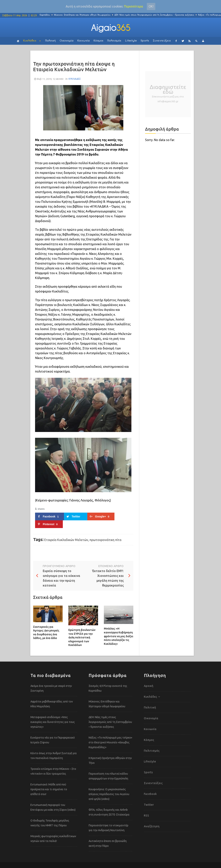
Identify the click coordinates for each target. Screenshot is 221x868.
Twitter (149, 805)
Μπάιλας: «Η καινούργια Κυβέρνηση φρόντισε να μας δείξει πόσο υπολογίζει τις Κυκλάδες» (118, 636)
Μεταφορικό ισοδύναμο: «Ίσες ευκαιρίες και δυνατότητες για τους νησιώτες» (53, 722)
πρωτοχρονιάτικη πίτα (105, 540)
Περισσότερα (134, 6)
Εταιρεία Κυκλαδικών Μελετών (66, 540)
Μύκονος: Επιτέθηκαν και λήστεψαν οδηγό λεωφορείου (84, 15)
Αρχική (149, 686)
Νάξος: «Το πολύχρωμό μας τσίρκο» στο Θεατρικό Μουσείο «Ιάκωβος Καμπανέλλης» (110, 742)
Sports (145, 41)
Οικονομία (67, 41)
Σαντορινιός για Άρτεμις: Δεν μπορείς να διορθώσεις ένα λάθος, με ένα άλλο (46, 633)
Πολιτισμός (114, 41)
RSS (147, 816)
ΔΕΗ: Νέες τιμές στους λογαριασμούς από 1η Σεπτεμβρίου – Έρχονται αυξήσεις (156, 15)
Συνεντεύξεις (162, 41)
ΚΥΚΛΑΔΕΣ (75, 79)
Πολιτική (51, 41)
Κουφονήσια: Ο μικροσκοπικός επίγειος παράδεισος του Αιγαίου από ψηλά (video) (109, 794)
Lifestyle (131, 41)
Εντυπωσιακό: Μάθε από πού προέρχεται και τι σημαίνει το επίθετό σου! (49, 789)
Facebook (150, 794)
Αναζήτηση (152, 826)
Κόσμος (99, 41)
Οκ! (151, 6)
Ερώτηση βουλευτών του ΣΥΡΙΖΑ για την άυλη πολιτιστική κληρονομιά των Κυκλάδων (82, 637)
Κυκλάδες (30, 41)
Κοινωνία (84, 41)
